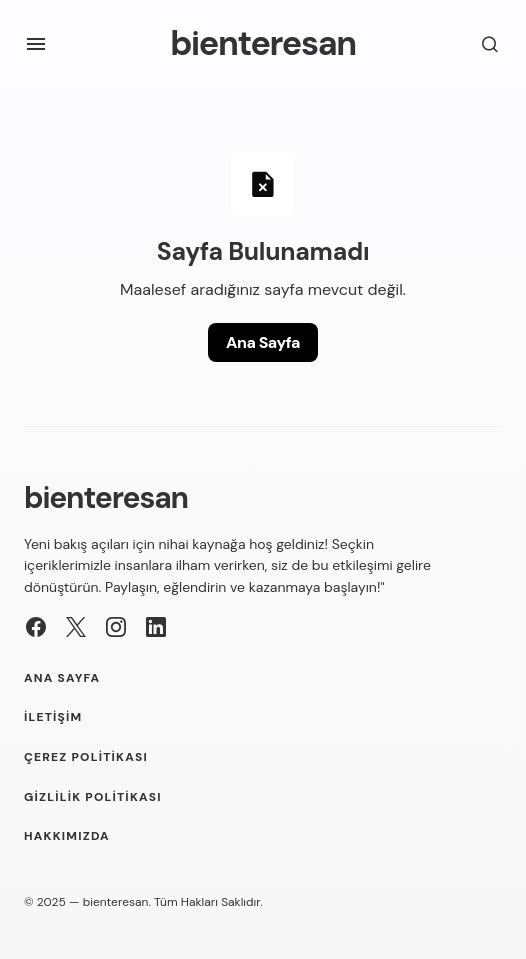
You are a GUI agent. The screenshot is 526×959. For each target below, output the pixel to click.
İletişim (53, 717)
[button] (36, 44)
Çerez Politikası (86, 757)
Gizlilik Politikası (93, 797)
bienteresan (263, 43)
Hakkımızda (67, 836)
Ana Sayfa (263, 342)
